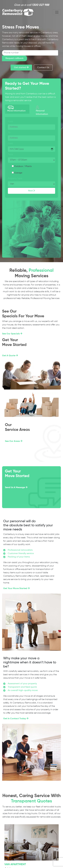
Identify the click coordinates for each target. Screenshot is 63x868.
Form (10, 122)
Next (31, 191)
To (9, 133)
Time (10, 155)
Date (10, 144)
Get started (21, 67)
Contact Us (43, 68)
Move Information (16, 109)
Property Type (15, 179)
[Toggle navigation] (57, 12)
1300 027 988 (40, 5)
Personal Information (42, 110)
